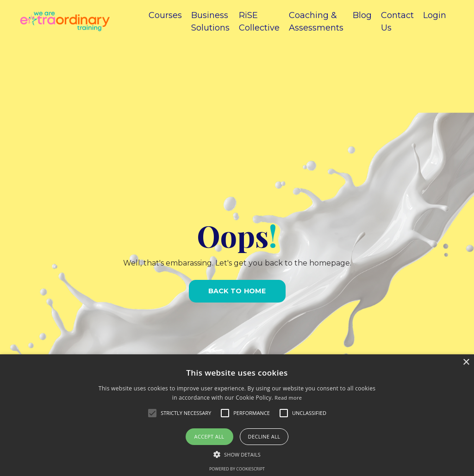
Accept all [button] (209, 436)
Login (435, 15)
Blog (362, 15)
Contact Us (397, 22)
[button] (237, 454)
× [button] (466, 362)
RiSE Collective (259, 22)
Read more (288, 398)
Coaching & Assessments (316, 22)
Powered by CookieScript (237, 469)
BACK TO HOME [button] (237, 291)
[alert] (237, 415)
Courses (165, 15)
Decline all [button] (264, 436)
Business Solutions (210, 22)
